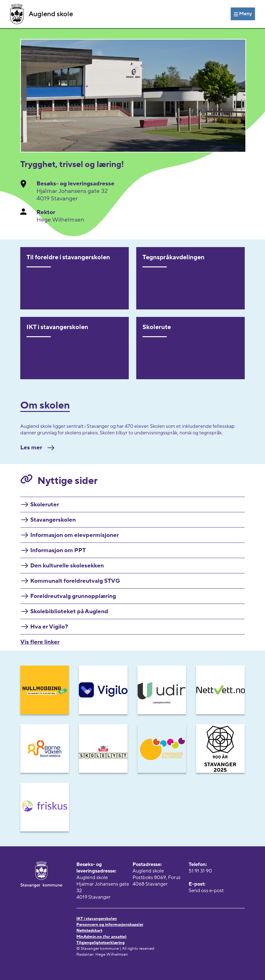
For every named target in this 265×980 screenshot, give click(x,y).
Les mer (37, 447)
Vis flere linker (40, 642)
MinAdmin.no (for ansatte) (101, 937)
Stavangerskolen (53, 520)
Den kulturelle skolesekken (67, 566)
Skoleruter (45, 504)
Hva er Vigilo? (49, 627)
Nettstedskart (89, 930)
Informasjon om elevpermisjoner (75, 535)
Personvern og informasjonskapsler (110, 925)
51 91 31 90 (200, 871)
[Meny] (243, 14)
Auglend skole (41, 14)
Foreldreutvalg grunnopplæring (73, 596)
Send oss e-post (206, 891)
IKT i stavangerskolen (97, 919)
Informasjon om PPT (58, 550)
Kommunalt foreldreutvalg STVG (75, 581)
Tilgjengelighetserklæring (101, 943)
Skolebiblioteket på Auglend (69, 611)
